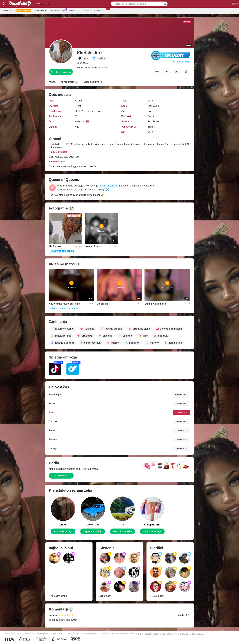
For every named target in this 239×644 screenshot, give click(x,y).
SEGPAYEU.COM (79, 634)
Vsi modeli (8, 11)
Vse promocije (58, 10)
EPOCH (68, 634)
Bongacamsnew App (96, 10)
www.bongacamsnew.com (46, 634)
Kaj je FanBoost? (182, 62)
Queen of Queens (108, 186)
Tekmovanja (75, 11)
